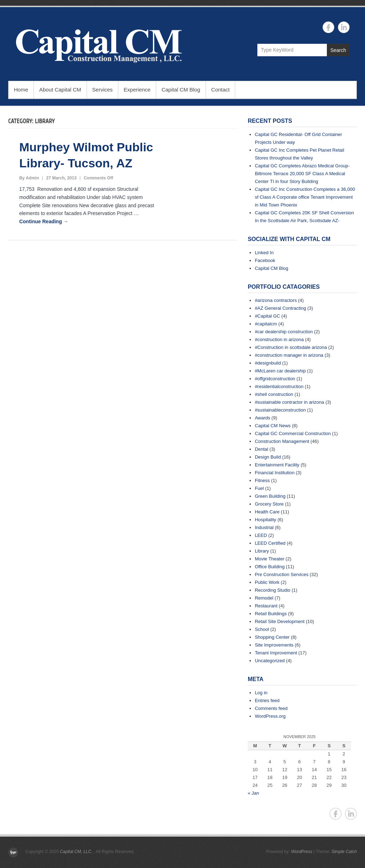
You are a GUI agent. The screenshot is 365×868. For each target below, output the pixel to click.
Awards (263, 418)
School (262, 629)
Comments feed (271, 708)
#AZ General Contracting (281, 308)
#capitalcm (266, 324)
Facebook (265, 260)
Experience (137, 90)
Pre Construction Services (282, 574)
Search (338, 50)
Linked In (264, 253)
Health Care (267, 512)
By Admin (29, 178)
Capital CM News (273, 426)
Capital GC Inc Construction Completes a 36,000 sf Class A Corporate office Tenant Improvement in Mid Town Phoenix (305, 197)
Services (103, 90)
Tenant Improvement (276, 653)
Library (262, 551)
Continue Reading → (44, 221)
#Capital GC (268, 316)
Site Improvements (274, 645)
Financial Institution (275, 473)
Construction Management (282, 441)
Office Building (270, 567)
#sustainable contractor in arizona (289, 402)
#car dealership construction (284, 332)
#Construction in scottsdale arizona (291, 347)
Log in (261, 693)
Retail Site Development (280, 621)
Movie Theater (270, 559)
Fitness (262, 480)
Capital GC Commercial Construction (293, 433)
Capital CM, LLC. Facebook (328, 27)
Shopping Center (272, 637)
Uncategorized (270, 661)
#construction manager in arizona (289, 355)
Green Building (270, 496)
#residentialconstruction (279, 386)
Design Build (268, 457)
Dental (262, 449)
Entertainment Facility (277, 465)
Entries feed (267, 700)
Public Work (267, 582)
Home (21, 90)
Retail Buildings (271, 614)
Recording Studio (273, 590)
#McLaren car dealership (280, 371)
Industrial (264, 527)
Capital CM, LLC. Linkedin (344, 27)
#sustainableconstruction (280, 410)
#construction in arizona (279, 339)
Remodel (264, 598)
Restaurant (266, 606)
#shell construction (274, 394)
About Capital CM (60, 90)
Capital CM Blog (181, 90)
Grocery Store (269, 504)
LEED (261, 535)
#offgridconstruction (275, 379)
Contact (221, 90)
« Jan (253, 793)
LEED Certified (270, 543)
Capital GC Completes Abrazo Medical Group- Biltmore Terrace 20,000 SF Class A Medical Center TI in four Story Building (302, 174)
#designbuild (268, 363)
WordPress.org (270, 716)
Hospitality (266, 520)
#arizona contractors (276, 300)
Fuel (259, 488)
